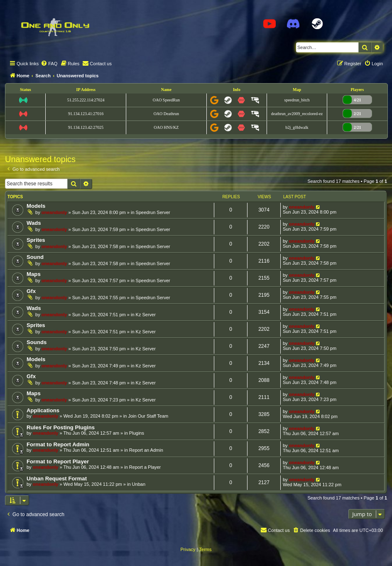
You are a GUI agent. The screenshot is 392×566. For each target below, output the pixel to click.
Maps (34, 274)
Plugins (137, 433)
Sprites (36, 240)
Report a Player (145, 467)
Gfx (31, 291)
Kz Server (146, 315)
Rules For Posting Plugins (61, 427)
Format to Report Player (58, 461)
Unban (139, 484)
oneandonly (54, 212)
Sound (35, 257)
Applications (43, 410)
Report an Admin (146, 450)
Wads (34, 223)
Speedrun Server (153, 212)
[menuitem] (49, 64)
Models (36, 206)
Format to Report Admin (58, 444)
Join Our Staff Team (148, 416)
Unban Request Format (57, 479)
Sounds (37, 342)
